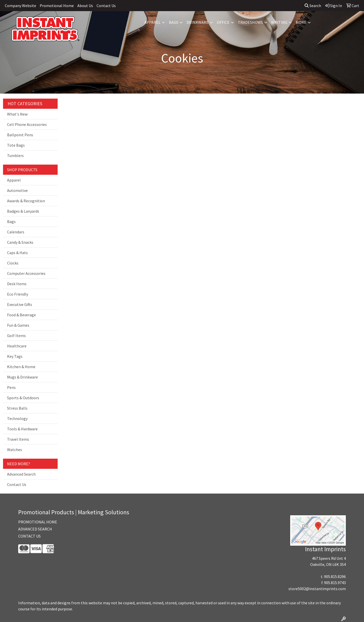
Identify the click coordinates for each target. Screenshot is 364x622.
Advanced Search (21, 474)
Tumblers (15, 155)
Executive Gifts (20, 304)
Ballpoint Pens (20, 135)
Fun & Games (18, 325)
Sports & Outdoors (23, 398)
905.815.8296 (335, 576)
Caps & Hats (17, 253)
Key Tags (15, 356)
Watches (15, 450)
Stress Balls (17, 408)
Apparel (152, 22)
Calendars (16, 232)
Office (223, 22)
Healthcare (17, 346)
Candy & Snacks (20, 242)
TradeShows (250, 22)
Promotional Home (57, 6)
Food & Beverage (21, 315)
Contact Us (106, 6)
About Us (85, 6)
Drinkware (198, 22)
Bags (174, 22)
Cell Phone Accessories (27, 124)
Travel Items (18, 439)
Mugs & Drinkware (22, 377)
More (301, 22)
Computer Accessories (26, 273)
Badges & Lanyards (23, 211)
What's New (17, 114)
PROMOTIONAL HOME (38, 522)
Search (313, 6)
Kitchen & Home (21, 367)
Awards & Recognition (26, 201)
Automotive (17, 190)
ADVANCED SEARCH (35, 529)
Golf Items (16, 336)
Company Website (20, 6)
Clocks (13, 263)
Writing (279, 22)
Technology (17, 418)
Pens (11, 387)
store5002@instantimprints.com (317, 589)
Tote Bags (16, 145)
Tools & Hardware (22, 429)
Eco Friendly (18, 294)
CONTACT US (29, 536)
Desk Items (17, 284)
